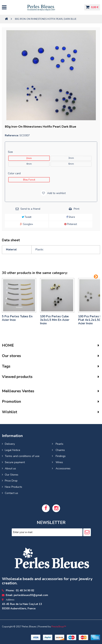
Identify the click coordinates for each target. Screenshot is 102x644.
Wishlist (10, 412)
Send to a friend (30, 209)
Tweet (27, 217)
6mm (71, 164)
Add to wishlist (56, 193)
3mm (71, 158)
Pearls (59, 444)
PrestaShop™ (59, 627)
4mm (29, 164)
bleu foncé (29, 180)
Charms (60, 450)
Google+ (27, 224)
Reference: (12, 135)
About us (10, 468)
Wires (59, 462)
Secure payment (15, 462)
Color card (15, 173)
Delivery (10, 444)
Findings (60, 456)
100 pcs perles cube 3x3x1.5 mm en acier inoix (55, 320)
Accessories (63, 468)
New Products (13, 487)
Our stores (11, 356)
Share (71, 217)
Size (11, 152)
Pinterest (71, 224)
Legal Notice (13, 450)
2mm (29, 158)
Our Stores (12, 475)
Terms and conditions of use (22, 456)
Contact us (11, 493)
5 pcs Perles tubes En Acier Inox (17, 318)
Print (76, 209)
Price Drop (11, 481)
